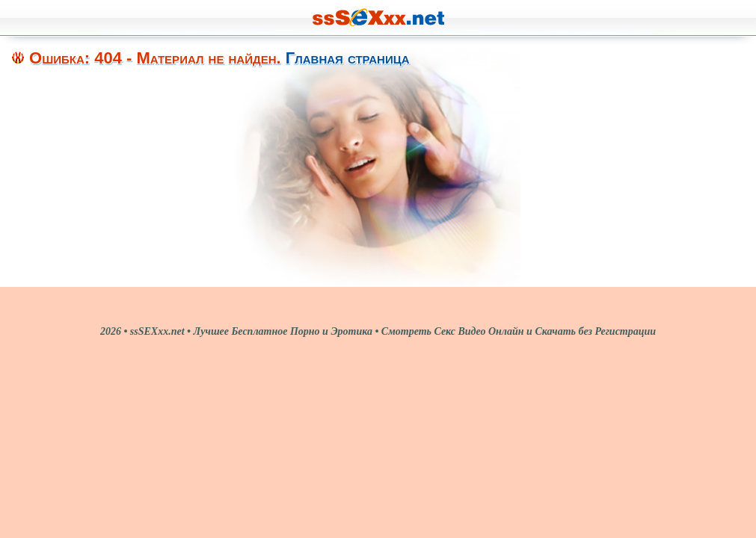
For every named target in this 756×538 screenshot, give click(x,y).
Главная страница (348, 58)
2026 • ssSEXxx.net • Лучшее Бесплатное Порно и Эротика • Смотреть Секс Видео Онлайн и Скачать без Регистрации (378, 331)
